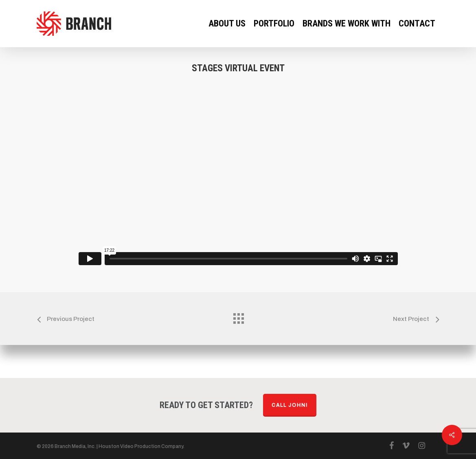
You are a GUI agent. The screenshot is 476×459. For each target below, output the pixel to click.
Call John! (290, 405)
